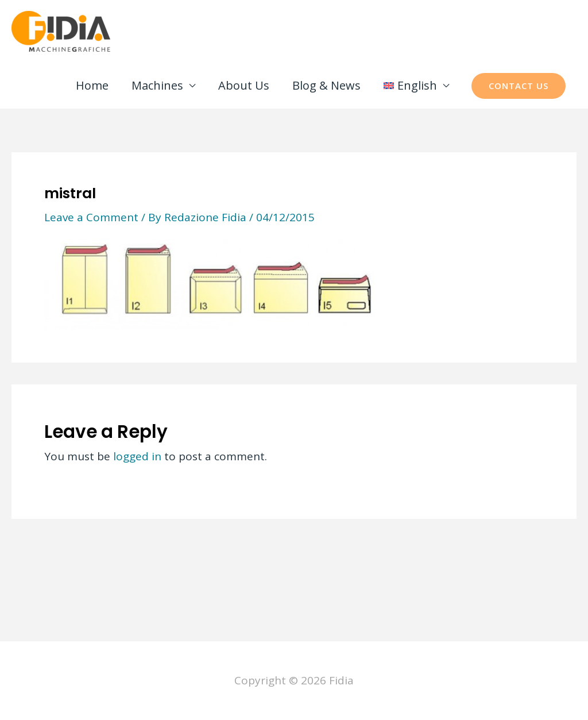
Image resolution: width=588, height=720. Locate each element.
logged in (137, 456)
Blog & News (326, 85)
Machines (157, 85)
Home (92, 85)
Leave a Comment (91, 217)
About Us (244, 85)
